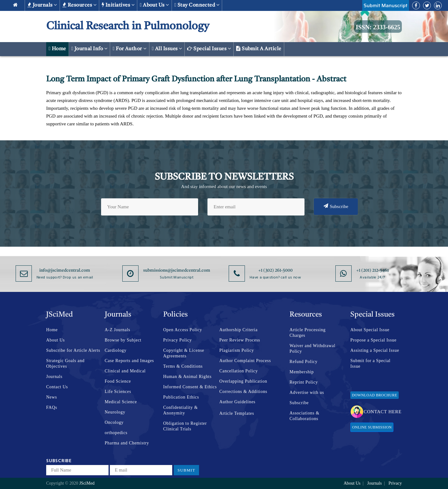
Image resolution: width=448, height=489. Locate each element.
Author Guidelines (237, 402)
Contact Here (376, 412)
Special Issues (209, 49)
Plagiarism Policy (237, 350)
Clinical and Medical (125, 371)
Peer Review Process (240, 340)
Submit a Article (259, 49)
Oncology (114, 422)
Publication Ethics (181, 397)
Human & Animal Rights (187, 377)
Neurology (115, 412)
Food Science (118, 381)
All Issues (167, 49)
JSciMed (87, 483)
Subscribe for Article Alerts (73, 350)
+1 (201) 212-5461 (373, 270)
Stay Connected (197, 5)
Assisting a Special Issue (375, 350)
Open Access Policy (183, 330)
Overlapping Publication (243, 381)
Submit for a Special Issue (370, 363)
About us (154, 5)
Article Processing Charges (308, 333)
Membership (302, 372)
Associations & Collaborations (304, 416)
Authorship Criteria (239, 330)
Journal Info (90, 49)
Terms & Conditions (183, 366)
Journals (42, 5)
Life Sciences (118, 392)
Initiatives (118, 5)
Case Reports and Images (129, 361)
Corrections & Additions (243, 392)
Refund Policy (304, 362)
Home (57, 49)
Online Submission (372, 427)
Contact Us (57, 387)
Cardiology (116, 350)
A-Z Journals (118, 330)
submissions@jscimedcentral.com (177, 270)
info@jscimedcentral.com (65, 270)
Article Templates (237, 413)
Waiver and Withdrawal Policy (312, 349)
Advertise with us (307, 392)
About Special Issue (370, 330)
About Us (56, 340)
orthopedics (116, 433)
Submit (186, 470)
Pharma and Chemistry (127, 443)
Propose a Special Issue (373, 340)
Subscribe (336, 206)
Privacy (395, 483)
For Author (130, 49)
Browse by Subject (123, 340)
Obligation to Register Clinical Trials (185, 426)
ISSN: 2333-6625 (378, 27)
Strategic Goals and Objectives (65, 363)
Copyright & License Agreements (184, 353)
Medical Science (121, 402)
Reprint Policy (304, 382)
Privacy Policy (178, 340)
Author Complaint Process (245, 361)
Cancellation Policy (239, 371)
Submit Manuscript (386, 5)
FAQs (52, 407)
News (52, 397)
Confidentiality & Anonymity (180, 410)
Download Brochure (375, 395)
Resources (79, 5)
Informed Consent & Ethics (190, 387)
